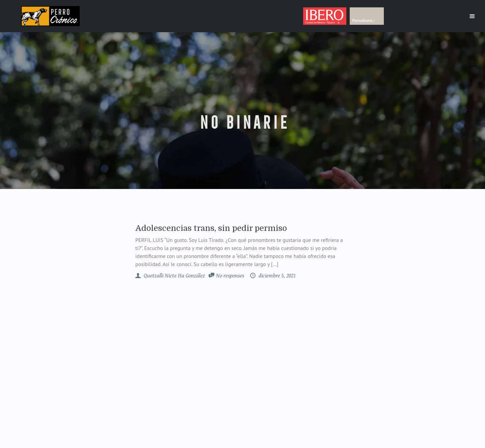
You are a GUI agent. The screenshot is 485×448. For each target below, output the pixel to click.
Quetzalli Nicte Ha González (174, 276)
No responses (230, 276)
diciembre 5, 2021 (276, 276)
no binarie (243, 122)
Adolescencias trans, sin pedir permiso (211, 228)
